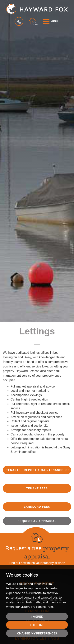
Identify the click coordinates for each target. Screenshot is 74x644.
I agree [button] (37, 616)
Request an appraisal (37, 521)
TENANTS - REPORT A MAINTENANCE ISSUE (39, 470)
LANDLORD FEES (37, 507)
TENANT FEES (37, 488)
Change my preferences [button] (37, 633)
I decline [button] (37, 625)
